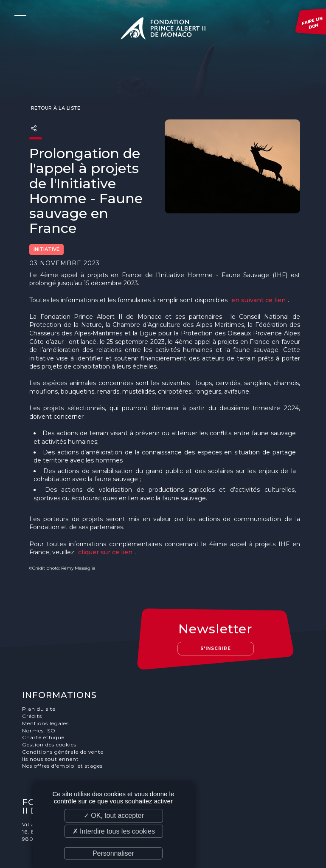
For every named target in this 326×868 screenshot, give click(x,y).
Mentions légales (46, 690)
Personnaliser (113, 853)
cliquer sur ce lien (105, 536)
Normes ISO (40, 697)
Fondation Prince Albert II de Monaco (163, 30)
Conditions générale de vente (64, 719)
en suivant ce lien (259, 284)
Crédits (33, 683)
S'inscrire (217, 615)
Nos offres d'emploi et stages (63, 733)
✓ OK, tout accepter (114, 816)
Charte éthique (44, 705)
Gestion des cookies (50, 711)
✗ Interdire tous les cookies (114, 831)
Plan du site (40, 676)
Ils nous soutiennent (51, 726)
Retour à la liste (55, 92)
